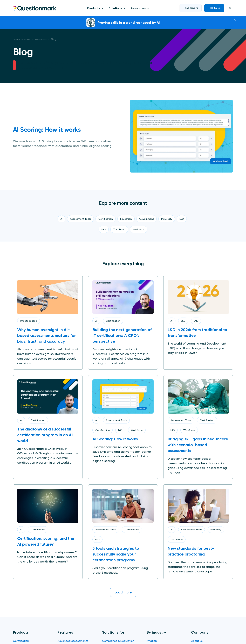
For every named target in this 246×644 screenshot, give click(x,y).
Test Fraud (177, 539)
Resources (138, 8)
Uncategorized (29, 321)
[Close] (235, 19)
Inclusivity (216, 530)
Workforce (137, 430)
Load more (123, 592)
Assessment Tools (116, 420)
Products (94, 8)
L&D (183, 321)
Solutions (115, 8)
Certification (113, 321)
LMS (196, 321)
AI (96, 321)
